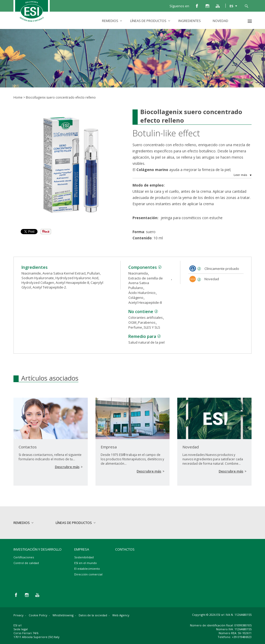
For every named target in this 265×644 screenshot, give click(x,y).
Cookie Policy (38, 615)
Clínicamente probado (222, 269)
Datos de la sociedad (93, 615)
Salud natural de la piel (146, 342)
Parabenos (147, 322)
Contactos (125, 549)
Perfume (135, 327)
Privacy (19, 615)
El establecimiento (87, 569)
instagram (207, 6)
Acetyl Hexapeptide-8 (145, 302)
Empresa (82, 549)
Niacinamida (138, 273)
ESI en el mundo (86, 563)
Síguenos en (179, 6)
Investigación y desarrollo (38, 549)
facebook (197, 6)
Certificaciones (24, 557)
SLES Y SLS (152, 327)
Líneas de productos (148, 21)
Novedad (220, 21)
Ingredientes (190, 21)
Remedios (110, 21)
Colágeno (136, 298)
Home (18, 97)
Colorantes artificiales (146, 317)
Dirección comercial (88, 574)
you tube (218, 6)
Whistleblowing (63, 615)
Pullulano (136, 288)
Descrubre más (67, 467)
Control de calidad (26, 563)
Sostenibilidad (84, 557)
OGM (132, 322)
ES (231, 6)
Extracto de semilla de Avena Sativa (146, 280)
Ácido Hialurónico (142, 293)
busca (246, 6)
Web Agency (121, 615)
